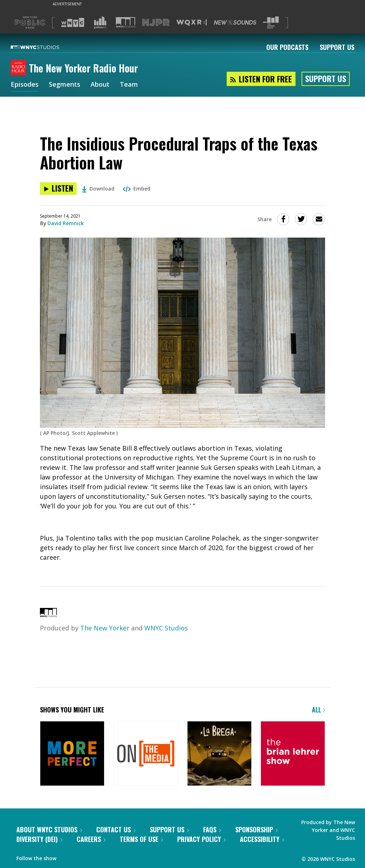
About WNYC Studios (49, 829)
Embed (137, 189)
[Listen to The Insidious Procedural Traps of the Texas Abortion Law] (58, 189)
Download (98, 189)
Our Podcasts (287, 47)
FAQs (212, 829)
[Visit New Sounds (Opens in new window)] (235, 22)
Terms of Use (141, 839)
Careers (91, 839)
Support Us (337, 47)
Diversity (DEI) (39, 839)
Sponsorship (256, 829)
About (100, 85)
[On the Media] (146, 754)
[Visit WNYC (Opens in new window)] (73, 22)
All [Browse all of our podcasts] (318, 710)
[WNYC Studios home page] (44, 47)
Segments (65, 85)
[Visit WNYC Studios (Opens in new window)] (126, 22)
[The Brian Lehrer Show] (293, 754)
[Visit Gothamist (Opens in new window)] (100, 22)
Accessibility (262, 839)
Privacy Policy (201, 839)
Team (129, 85)
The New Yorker (105, 628)
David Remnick (66, 223)
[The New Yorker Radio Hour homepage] (20, 68)
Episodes (25, 85)
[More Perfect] (72, 754)
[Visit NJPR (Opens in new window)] (156, 23)
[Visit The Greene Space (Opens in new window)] (271, 23)
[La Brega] (219, 754)
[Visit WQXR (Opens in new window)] (192, 23)
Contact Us (116, 829)
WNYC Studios (166, 628)
